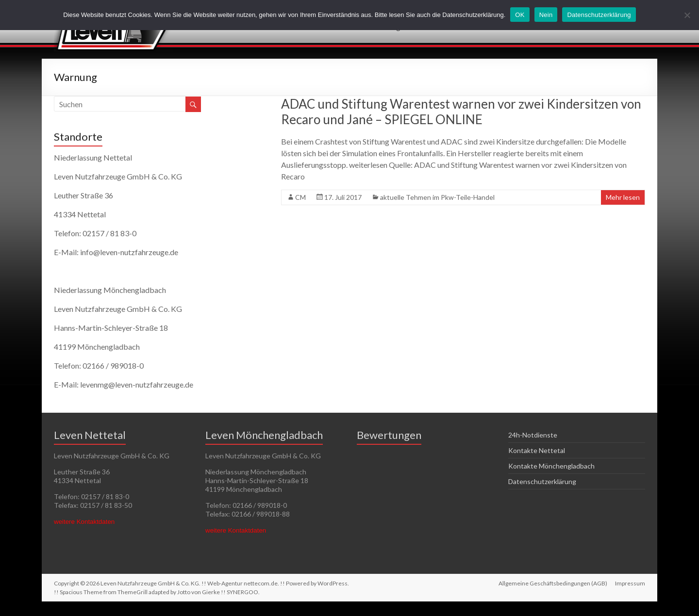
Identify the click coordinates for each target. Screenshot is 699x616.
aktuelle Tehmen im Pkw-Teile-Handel (437, 197)
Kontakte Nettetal (537, 450)
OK (520, 15)
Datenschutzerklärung (542, 481)
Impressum (630, 583)
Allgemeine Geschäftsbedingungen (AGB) (553, 583)
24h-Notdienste (533, 435)
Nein (546, 15)
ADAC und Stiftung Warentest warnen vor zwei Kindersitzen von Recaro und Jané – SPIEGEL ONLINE (461, 112)
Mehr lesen (623, 197)
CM (300, 197)
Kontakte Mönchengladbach (551, 466)
